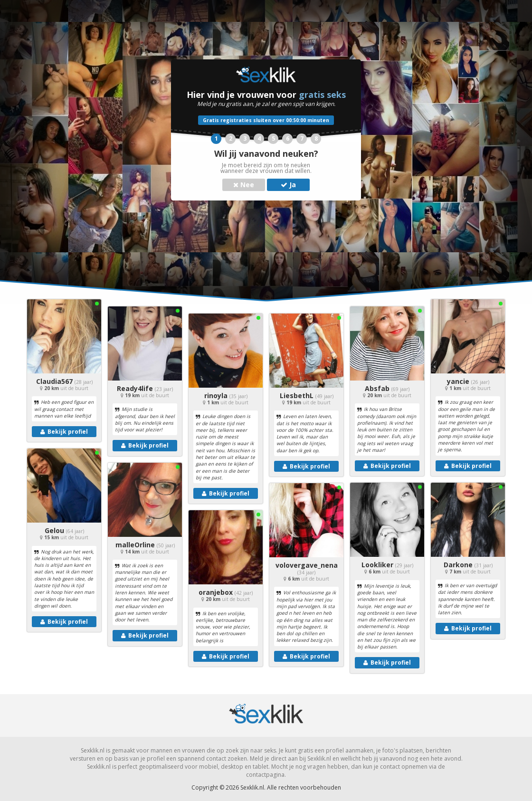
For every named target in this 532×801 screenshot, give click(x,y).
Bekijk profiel (64, 432)
